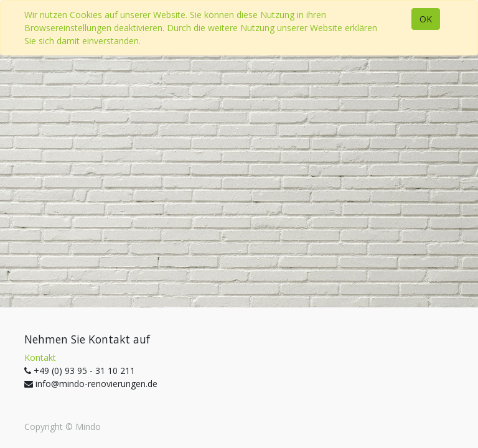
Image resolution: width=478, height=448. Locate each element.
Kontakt (40, 357)
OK (426, 19)
